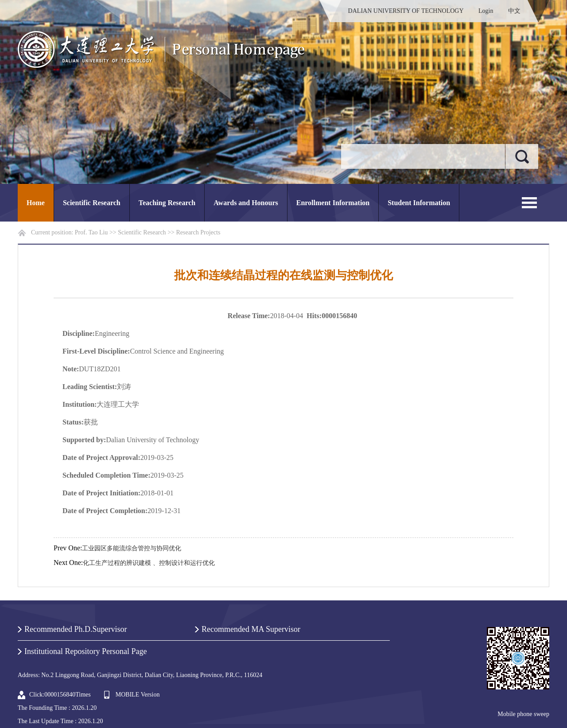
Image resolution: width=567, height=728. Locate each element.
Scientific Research (92, 203)
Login (486, 11)
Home (36, 203)
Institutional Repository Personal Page (85, 651)
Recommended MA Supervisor (251, 629)
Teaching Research (167, 203)
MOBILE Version (138, 695)
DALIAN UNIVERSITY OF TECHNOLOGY (406, 11)
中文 (514, 11)
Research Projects (198, 232)
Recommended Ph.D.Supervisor (76, 629)
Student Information (419, 203)
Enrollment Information (333, 203)
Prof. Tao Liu (91, 232)
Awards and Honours (246, 203)
